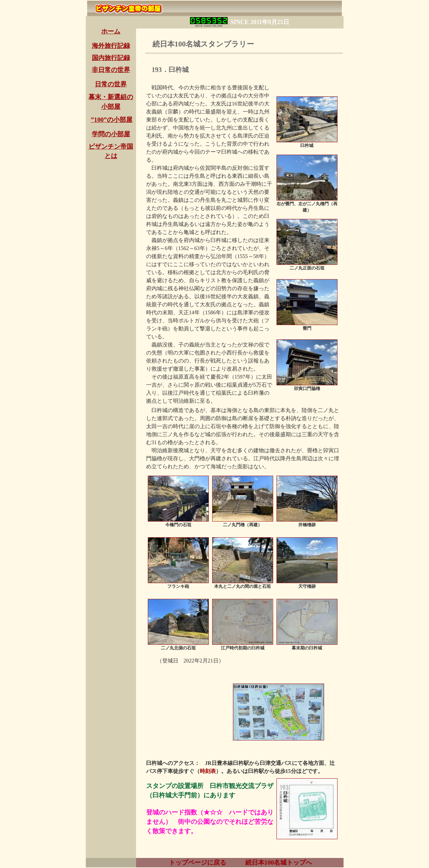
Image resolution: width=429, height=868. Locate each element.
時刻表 (208, 771)
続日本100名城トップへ (279, 862)
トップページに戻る (197, 862)
